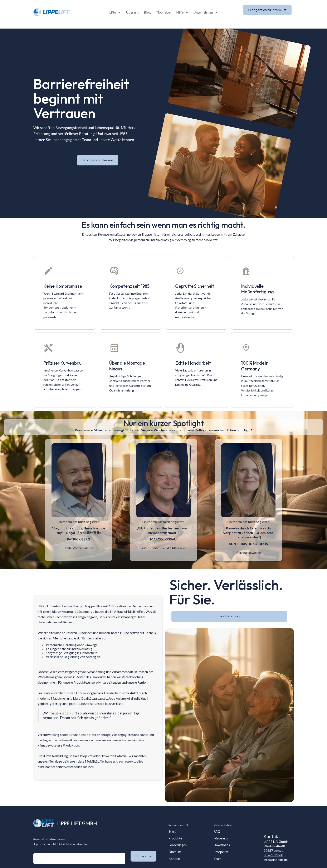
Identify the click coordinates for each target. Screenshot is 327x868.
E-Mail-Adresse (33, 853)
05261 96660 (273, 855)
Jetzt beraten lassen (98, 160)
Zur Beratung (230, 616)
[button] (115, 12)
